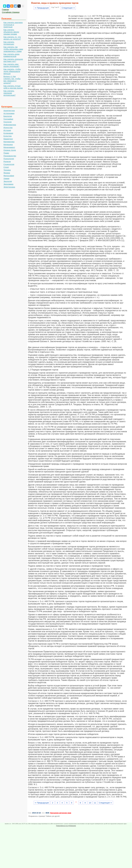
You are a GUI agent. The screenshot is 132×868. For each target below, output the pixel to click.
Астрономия (9, 113)
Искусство (8, 127)
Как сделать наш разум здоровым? (11, 65)
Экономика (8, 184)
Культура (7, 136)
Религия (7, 161)
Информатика (10, 125)
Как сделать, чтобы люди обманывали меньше (12, 71)
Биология (8, 116)
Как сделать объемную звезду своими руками (11, 32)
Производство (10, 156)
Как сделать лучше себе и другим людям (13, 87)
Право (6, 153)
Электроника (9, 187)
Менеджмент (9, 147)
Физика (7, 173)
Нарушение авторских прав (61, 813)
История (7, 130)
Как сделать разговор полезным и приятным (13, 25)
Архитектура (9, 110)
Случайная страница (11, 12)
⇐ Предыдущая (42, 8)
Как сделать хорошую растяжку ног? (13, 60)
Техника (7, 170)
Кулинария (8, 133)
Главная (5, 10)
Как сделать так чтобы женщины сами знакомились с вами (13, 49)
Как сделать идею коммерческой (11, 55)
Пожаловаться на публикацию (66, 826)
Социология (9, 164)
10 (90, 803)
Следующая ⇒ (68, 8)
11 (95, 803)
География (8, 119)
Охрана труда (10, 150)
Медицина (8, 144)
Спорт (6, 167)
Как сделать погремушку (9, 43)
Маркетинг (8, 139)
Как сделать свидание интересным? (10, 93)
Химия (6, 178)
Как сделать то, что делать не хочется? (12, 38)
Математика (9, 142)
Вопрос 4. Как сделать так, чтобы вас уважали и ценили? (12, 80)
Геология (8, 122)
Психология (9, 159)
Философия (9, 176)
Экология (8, 181)
